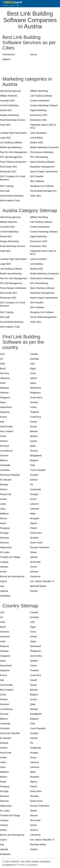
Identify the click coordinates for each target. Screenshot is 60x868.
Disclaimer (33, 865)
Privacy (22, 865)
